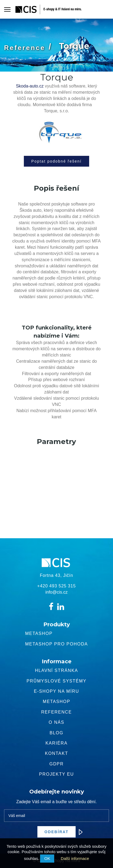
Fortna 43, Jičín (56, 575)
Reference (25, 48)
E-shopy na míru (56, 691)
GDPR (56, 764)
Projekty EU (56, 774)
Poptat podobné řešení (57, 161)
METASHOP (56, 702)
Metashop (39, 633)
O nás (57, 722)
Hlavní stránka (56, 670)
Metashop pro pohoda (57, 644)
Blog (56, 733)
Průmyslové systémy (56, 681)
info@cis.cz (56, 592)
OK (47, 858)
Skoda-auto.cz (30, 86)
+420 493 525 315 (56, 586)
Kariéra (56, 743)
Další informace (75, 858)
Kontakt (57, 753)
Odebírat (60, 832)
